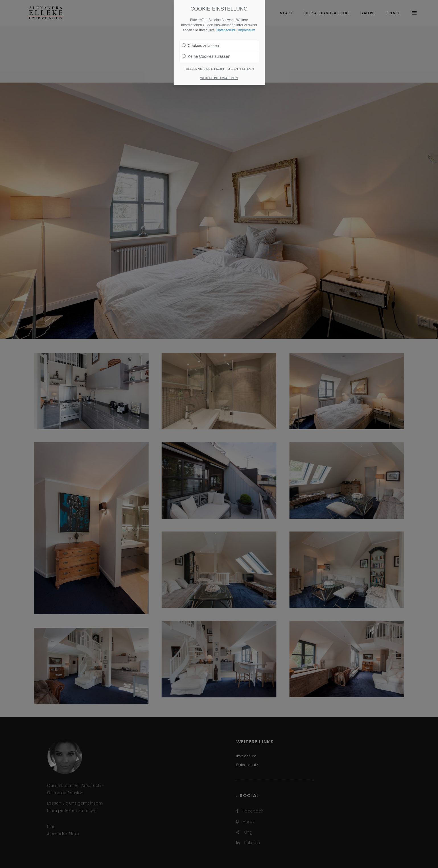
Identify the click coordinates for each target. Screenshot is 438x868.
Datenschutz (226, 30)
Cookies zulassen (201, 46)
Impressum (247, 30)
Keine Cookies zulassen (206, 56)
